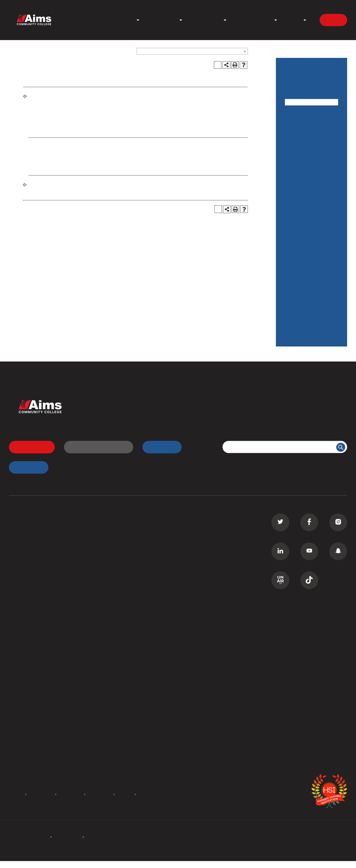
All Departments (26, 643)
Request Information (95, 447)
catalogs (102, 864)
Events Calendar (26, 737)
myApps (25, 467)
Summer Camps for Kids (35, 600)
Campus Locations (29, 653)
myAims (159, 447)
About (293, 20)
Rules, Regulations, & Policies (308, 257)
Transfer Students (116, 527)
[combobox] (192, 51)
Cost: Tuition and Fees (309, 158)
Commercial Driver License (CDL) (44, 548)
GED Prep (19, 590)
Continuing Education (32, 559)
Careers (106, 747)
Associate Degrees (29, 527)
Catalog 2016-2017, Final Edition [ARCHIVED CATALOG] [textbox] (186, 51)
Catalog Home (300, 126)
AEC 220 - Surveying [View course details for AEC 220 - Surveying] (59, 144)
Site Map (147, 794)
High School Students (120, 538)
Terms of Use (99, 794)
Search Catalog (25, 695)
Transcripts (109, 559)
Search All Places (115, 684)
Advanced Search (303, 110)
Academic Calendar (306, 142)
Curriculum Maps (27, 663)
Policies (15, 794)
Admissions (162, 20)
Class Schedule (113, 569)
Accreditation (41, 794)
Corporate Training (29, 569)
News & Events (253, 20)
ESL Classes (22, 579)
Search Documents (29, 684)
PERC (103, 674)
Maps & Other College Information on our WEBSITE (309, 299)
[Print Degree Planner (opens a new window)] (218, 65)
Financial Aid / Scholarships (300, 217)
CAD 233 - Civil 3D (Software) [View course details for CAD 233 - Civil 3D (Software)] (69, 152)
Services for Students (308, 276)
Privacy (125, 794)
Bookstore (108, 663)
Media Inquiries (113, 758)
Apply (333, 20)
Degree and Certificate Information (310, 326)
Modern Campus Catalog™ (241, 864)
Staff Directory (25, 674)
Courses (294, 174)
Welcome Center (115, 643)
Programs (122, 20)
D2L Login (108, 548)
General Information (307, 237)
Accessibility (70, 794)
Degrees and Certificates (77, 96)
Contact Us (109, 737)
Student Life (206, 20)
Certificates (21, 538)
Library (105, 653)
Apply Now (29, 447)
